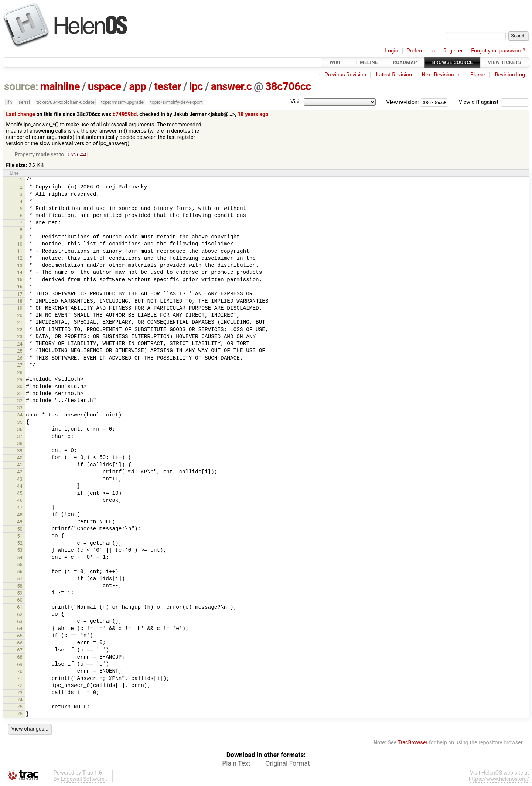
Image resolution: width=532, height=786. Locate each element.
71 (20, 679)
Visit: (296, 102)
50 (20, 530)
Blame (478, 75)
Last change (21, 114)
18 (20, 302)
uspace (105, 86)
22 (20, 330)
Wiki (335, 62)
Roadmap (405, 62)
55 (20, 565)
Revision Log (510, 75)
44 (20, 487)
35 (20, 423)
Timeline (367, 62)
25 (20, 352)
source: (21, 86)
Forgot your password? (498, 51)
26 (20, 359)
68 (20, 658)
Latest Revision (394, 75)
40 (20, 458)
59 (20, 594)
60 (20, 601)
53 (20, 551)
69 (20, 665)
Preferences (421, 51)
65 (20, 637)
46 (20, 501)
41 (20, 465)
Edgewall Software (83, 780)
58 (20, 587)
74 (20, 700)
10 (20, 245)
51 (20, 537)
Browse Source (453, 62)
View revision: (403, 102)
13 (20, 266)
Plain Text (236, 764)
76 (20, 714)
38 (20, 444)
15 (20, 280)
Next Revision (438, 75)
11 (20, 252)
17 (20, 295)
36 (20, 430)
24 (20, 345)
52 (20, 544)
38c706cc (288, 86)
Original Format (288, 764)
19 (20, 309)
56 (20, 572)
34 (20, 416)
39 (20, 451)
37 (20, 437)
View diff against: (494, 102)
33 (20, 409)
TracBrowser (413, 743)
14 (20, 273)
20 (20, 316)
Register (453, 51)
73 (20, 693)
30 (20, 387)
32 (20, 401)
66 (20, 644)
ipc (196, 86)
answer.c (231, 86)
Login (392, 51)
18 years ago (253, 114)
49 (20, 522)
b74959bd (125, 114)
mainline (60, 86)
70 (20, 672)
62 (20, 615)
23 (20, 337)
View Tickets (505, 62)
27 (20, 366)
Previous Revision (346, 75)
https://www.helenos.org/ (499, 780)
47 (20, 508)
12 (20, 259)
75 (20, 707)
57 (20, 579)
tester (168, 86)
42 (20, 472)
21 (20, 323)
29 (20, 380)
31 (20, 394)
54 (20, 558)
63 (20, 622)
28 (20, 373)
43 (20, 480)
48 (20, 515)
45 (20, 494)
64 (20, 629)
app (137, 86)
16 (20, 287)
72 (20, 686)
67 (20, 651)
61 (20, 608)
